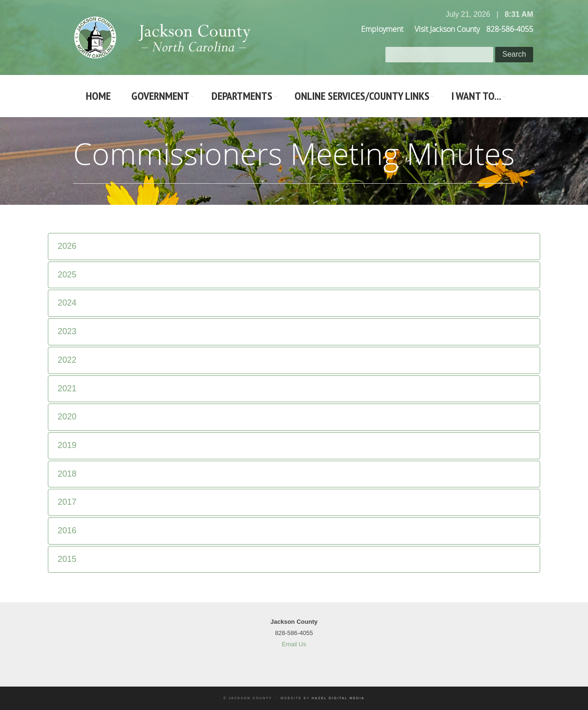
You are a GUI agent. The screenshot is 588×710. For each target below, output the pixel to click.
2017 (67, 502)
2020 (67, 417)
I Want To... (476, 96)
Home (98, 96)
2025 (67, 275)
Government (160, 96)
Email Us (294, 644)
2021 (67, 389)
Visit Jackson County (447, 29)
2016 (67, 531)
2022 (67, 360)
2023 (67, 331)
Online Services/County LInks (362, 96)
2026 (67, 246)
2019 (67, 445)
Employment (382, 29)
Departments (242, 96)
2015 (67, 559)
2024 (67, 303)
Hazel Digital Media (338, 698)
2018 (67, 474)
